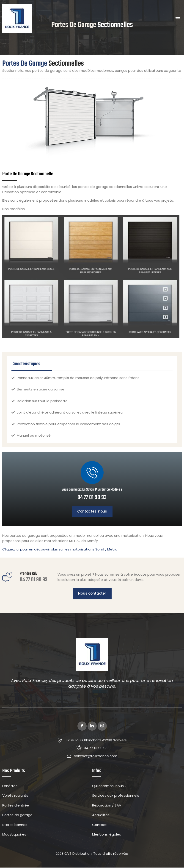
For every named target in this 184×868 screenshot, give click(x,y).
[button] (178, 18)
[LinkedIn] (92, 726)
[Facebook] (82, 726)
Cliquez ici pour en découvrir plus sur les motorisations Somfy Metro (60, 549)
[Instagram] (102, 726)
